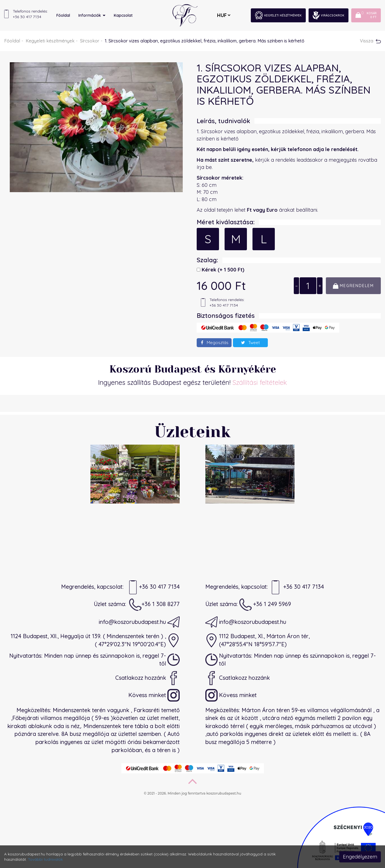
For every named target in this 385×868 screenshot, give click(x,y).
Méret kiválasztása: (226, 222)
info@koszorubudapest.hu (139, 622)
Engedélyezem (360, 857)
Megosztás (215, 343)
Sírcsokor (90, 41)
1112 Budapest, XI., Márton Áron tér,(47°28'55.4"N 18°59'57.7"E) (258, 640)
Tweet (250, 343)
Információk (92, 15)
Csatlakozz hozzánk (147, 678)
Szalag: (207, 260)
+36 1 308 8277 (154, 605)
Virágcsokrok (329, 15)
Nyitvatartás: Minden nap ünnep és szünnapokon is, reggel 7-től (94, 660)
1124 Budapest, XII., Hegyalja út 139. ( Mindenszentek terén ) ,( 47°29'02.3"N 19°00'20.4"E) (95, 640)
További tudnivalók (45, 859)
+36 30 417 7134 (153, 587)
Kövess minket (154, 695)
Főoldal (63, 15)
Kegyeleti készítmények (278, 15)
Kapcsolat (123, 15)
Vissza (370, 41)
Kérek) (222, 270)
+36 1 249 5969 (265, 605)
